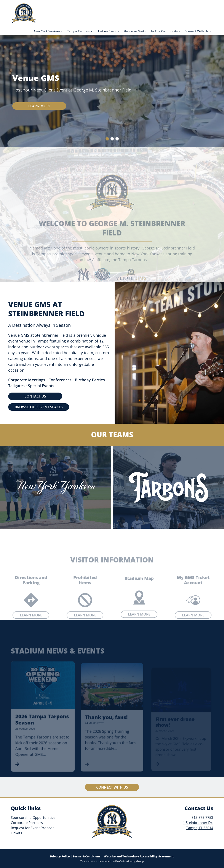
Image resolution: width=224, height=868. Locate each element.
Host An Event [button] (107, 31)
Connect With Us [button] (196, 31)
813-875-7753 (202, 817)
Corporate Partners (27, 823)
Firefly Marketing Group (130, 861)
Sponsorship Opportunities (33, 817)
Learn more (39, 106)
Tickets (16, 833)
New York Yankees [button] (47, 31)
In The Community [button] (164, 31)
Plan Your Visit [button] (134, 31)
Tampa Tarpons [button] (78, 31)
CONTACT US (35, 396)
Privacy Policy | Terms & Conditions (75, 856)
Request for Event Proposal (33, 828)
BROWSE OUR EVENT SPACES (39, 407)
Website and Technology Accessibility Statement (139, 856)
